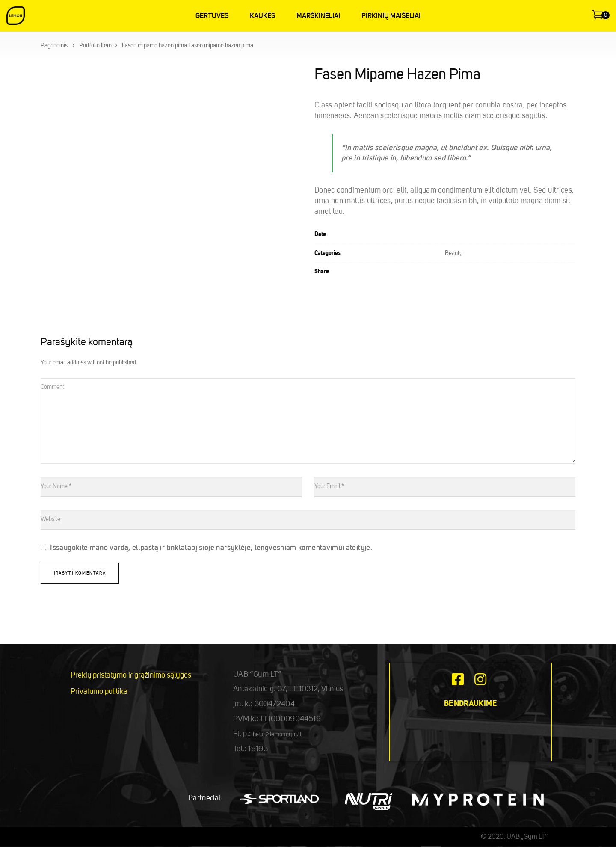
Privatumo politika (99, 692)
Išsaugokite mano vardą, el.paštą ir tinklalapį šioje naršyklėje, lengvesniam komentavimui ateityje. (211, 548)
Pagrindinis (54, 46)
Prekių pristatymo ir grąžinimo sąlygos (131, 675)
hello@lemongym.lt (277, 734)
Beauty (454, 253)
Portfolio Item (95, 46)
